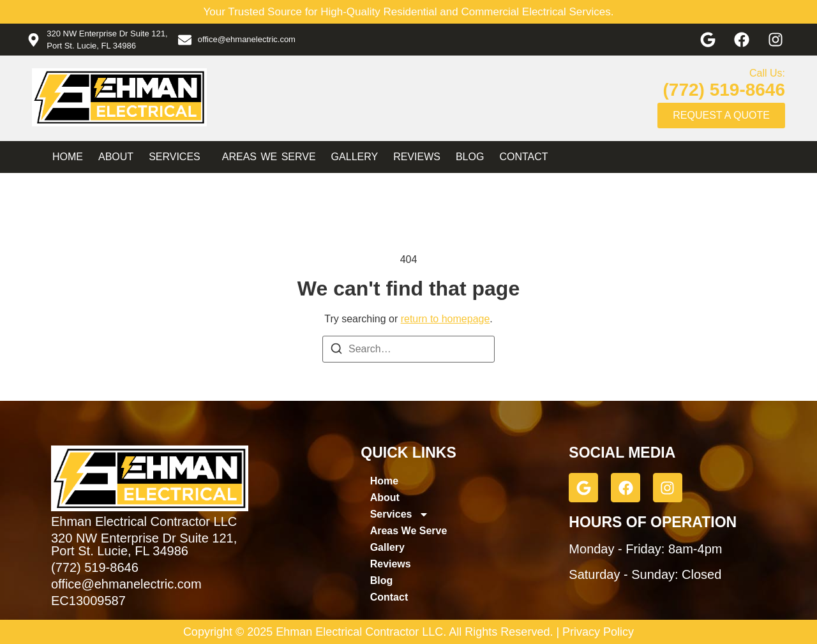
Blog (470, 157)
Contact (523, 157)
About (116, 157)
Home (68, 157)
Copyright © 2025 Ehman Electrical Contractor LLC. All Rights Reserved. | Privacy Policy (408, 632)
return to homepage (446, 319)
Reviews (417, 157)
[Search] (336, 351)
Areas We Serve (269, 157)
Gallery (355, 157)
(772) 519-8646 (724, 90)
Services (178, 157)
